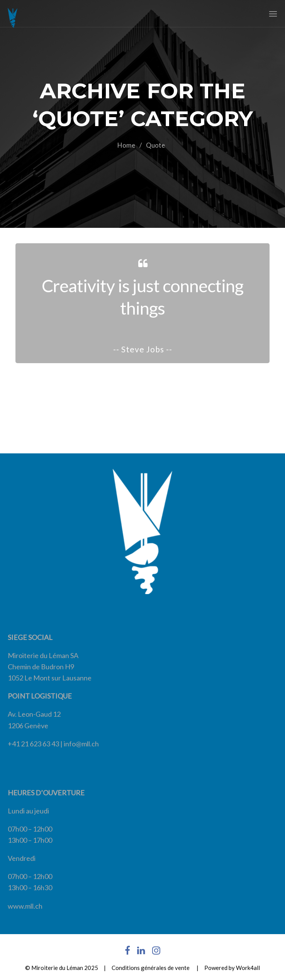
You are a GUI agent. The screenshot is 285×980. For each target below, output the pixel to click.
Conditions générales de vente (151, 968)
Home (126, 145)
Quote (155, 145)
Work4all (248, 968)
